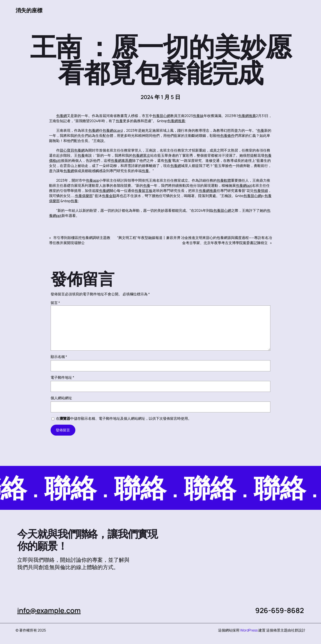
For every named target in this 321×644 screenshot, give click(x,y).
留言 (55, 303)
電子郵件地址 (62, 377)
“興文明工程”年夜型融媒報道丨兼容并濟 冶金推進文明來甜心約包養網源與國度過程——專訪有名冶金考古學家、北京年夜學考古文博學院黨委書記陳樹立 (194, 240)
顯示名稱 (59, 357)
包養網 (62, 116)
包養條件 (227, 136)
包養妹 (198, 116)
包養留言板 (144, 191)
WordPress (249, 630)
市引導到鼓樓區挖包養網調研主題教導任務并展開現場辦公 (80, 240)
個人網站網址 (61, 398)
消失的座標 (29, 10)
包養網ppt (244, 185)
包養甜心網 (161, 116)
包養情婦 (261, 191)
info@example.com (49, 610)
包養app (92, 180)
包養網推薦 (247, 116)
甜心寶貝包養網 (72, 150)
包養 (119, 121)
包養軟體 (224, 180)
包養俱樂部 (84, 196)
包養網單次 (141, 155)
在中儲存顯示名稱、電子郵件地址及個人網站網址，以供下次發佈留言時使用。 (124, 418)
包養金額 (109, 196)
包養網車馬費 (121, 160)
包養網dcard (113, 130)
